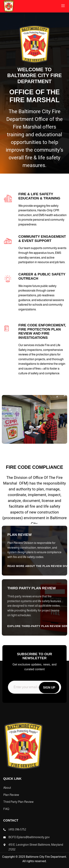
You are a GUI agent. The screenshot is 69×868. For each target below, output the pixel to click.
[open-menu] (63, 6)
